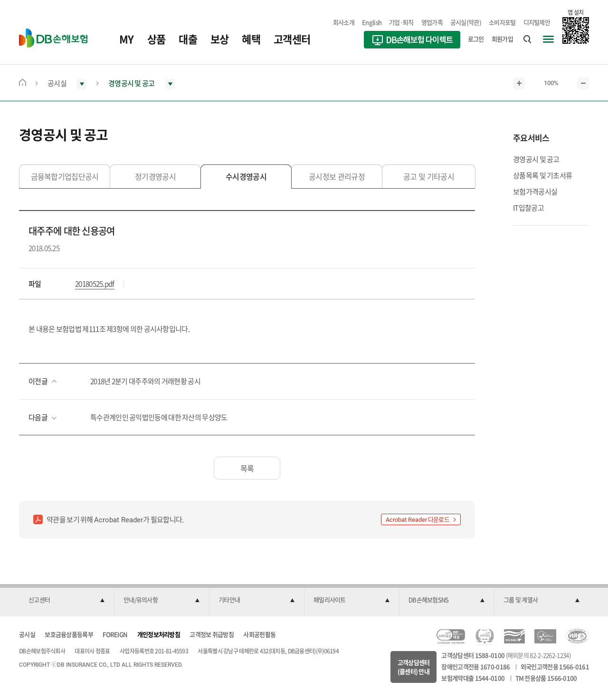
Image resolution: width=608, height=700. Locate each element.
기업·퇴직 (401, 22)
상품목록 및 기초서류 (542, 175)
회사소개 (344, 22)
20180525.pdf (95, 284)
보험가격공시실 (535, 192)
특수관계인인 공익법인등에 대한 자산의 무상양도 (159, 417)
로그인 (476, 39)
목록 (247, 468)
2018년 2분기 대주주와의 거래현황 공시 (145, 381)
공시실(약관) (466, 22)
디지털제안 (537, 22)
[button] (66, 600)
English (372, 22)
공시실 (27, 634)
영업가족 (432, 22)
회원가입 (502, 39)
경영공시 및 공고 (536, 159)
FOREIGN (115, 634)
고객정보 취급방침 (212, 634)
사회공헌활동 (259, 634)
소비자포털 (502, 22)
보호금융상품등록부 (69, 634)
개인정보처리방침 (159, 634)
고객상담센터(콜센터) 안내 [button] (414, 667)
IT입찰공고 (528, 208)
